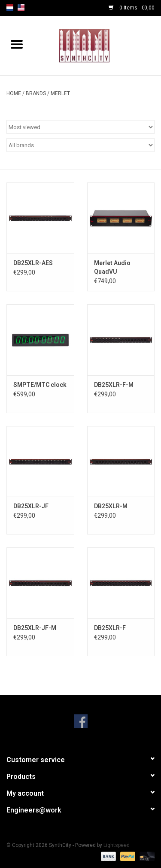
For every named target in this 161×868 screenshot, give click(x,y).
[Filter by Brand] (80, 145)
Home (14, 93)
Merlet (60, 93)
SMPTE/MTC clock (40, 385)
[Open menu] (17, 44)
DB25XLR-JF (31, 506)
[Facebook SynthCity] (81, 721)
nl (10, 8)
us (21, 8)
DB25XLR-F (110, 628)
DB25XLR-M (111, 506)
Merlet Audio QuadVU (112, 267)
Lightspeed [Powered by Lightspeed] (117, 845)
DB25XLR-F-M (114, 385)
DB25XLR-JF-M (35, 628)
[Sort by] (80, 127)
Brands (36, 93)
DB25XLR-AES (33, 263)
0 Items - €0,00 (132, 8)
